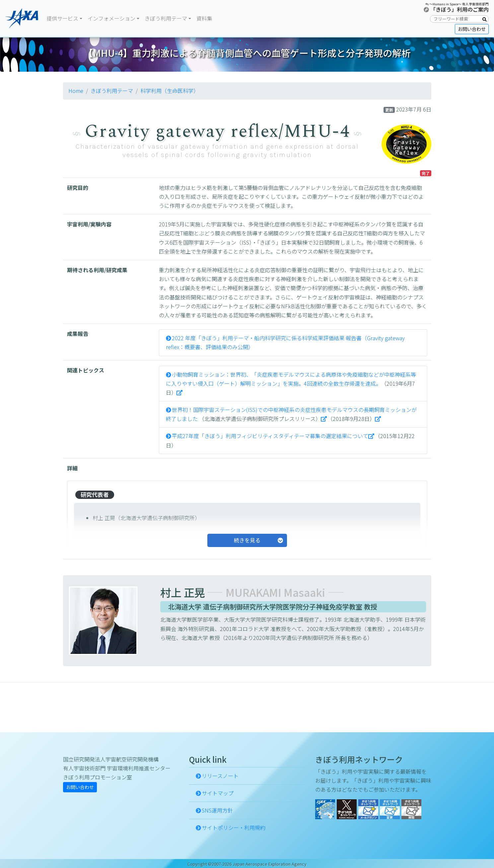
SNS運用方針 (217, 810)
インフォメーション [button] (111, 18)
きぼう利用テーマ (112, 91)
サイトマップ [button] (218, 793)
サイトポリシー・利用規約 (234, 828)
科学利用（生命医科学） (170, 91)
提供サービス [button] (62, 18)
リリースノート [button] (220, 776)
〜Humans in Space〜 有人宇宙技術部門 (459, 4)
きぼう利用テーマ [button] (166, 18)
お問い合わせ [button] (472, 29)
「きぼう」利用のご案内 (459, 9)
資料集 (204, 18)
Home (76, 91)
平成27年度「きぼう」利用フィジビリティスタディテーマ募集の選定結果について (270, 436)
